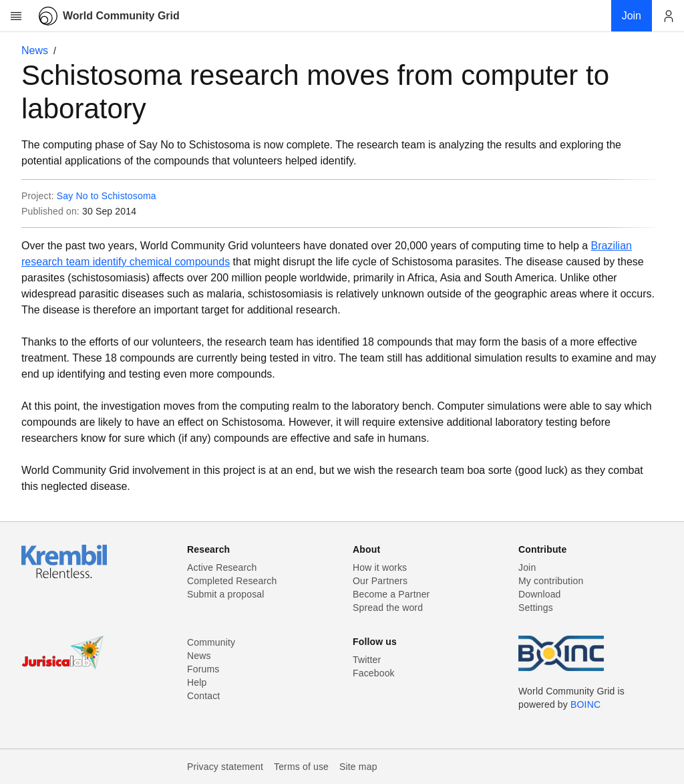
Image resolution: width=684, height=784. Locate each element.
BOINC (585, 704)
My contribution (551, 581)
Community (211, 642)
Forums (203, 669)
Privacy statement (225, 767)
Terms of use (301, 767)
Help (197, 682)
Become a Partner (391, 594)
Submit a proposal (226, 594)
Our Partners (380, 581)
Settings (536, 608)
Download (540, 594)
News (35, 50)
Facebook (374, 673)
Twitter (367, 660)
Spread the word (388, 608)
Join (527, 567)
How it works (380, 567)
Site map (358, 767)
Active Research (222, 567)
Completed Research (232, 581)
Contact (203, 696)
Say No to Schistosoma (107, 196)
